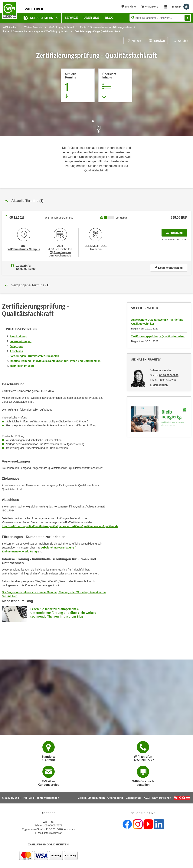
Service (71, 18)
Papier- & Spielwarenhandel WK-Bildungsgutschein (106, 27)
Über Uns (91, 18)
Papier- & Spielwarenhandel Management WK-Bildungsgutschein (36, 31)
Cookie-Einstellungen (91, 798)
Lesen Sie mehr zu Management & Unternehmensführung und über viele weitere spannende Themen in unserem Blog (63, 612)
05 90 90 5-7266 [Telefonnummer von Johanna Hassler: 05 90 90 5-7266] (169, 374)
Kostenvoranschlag (169, 267)
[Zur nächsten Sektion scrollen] (96, 129)
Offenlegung (115, 798)
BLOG (109, 18)
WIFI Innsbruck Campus (24, 249)
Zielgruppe (16, 345)
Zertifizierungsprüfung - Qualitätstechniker (158, 336)
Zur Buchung (177, 232)
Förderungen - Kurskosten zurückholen (34, 355)
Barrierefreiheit (162, 798)
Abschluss (16, 350)
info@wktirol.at (53, 833)
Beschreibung (18, 336)
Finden (187, 18)
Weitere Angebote (33, 27)
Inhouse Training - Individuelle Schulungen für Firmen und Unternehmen (55, 360)
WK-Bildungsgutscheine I (61, 27)
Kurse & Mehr (39, 18)
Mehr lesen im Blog (22, 365)
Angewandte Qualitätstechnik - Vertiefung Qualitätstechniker (157, 321)
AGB (147, 798)
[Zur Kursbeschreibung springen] (115, 85)
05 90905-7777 (53, 825)
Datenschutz (133, 798)
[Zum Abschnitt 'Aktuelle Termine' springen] (78, 85)
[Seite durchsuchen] (160, 18)
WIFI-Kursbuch (11, 27)
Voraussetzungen (21, 341)
